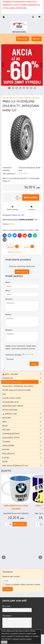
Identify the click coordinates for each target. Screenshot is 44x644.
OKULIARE (22, 430)
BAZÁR (5, 462)
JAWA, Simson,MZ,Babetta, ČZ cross (22, 466)
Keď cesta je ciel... (19, 32)
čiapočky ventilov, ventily (12, 398)
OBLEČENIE (22, 418)
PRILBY (22, 426)
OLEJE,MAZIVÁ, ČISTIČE (22, 438)
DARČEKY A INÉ (22, 414)
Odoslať (34, 364)
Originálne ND (22, 378)
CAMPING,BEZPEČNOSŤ (22, 434)
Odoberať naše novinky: (11, 576)
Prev (4, 557)
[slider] (23, 173)
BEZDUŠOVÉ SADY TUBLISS (13, 406)
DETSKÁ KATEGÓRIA (10, 410)
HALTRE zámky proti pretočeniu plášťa (16, 390)
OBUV (22, 422)
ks (8, 524)
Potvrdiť (4, 642)
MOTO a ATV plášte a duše (22, 382)
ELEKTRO (22, 458)
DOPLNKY (22, 450)
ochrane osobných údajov (22, 639)
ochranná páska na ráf (10, 402)
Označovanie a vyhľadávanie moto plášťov (18, 386)
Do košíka (31, 197)
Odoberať (8, 589)
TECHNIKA (22, 442)
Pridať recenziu (22, 272)
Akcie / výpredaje (22, 374)
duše (4, 394)
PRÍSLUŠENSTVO (22, 454)
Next (40, 557)
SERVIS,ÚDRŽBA (22, 446)
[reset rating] (23, 354)
